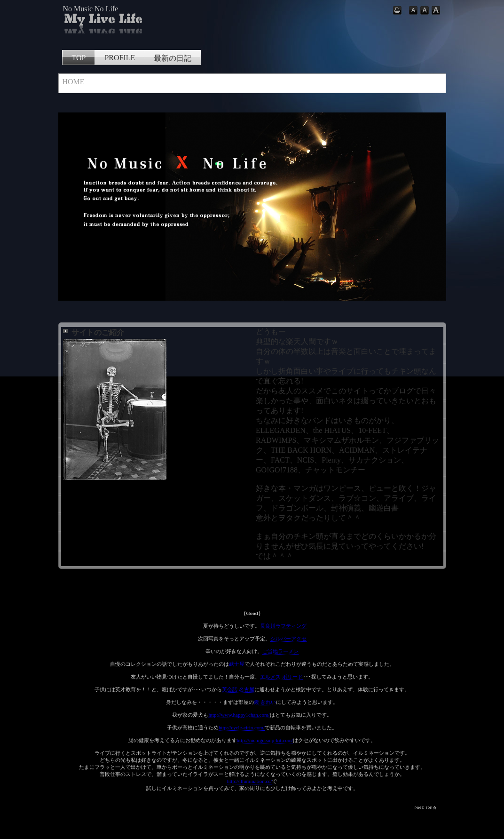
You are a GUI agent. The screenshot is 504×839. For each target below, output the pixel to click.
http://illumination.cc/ (250, 781)
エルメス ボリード (281, 677)
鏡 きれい (265, 702)
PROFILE (120, 58)
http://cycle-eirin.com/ (242, 727)
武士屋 (237, 664)
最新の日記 (173, 58)
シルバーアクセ (288, 639)
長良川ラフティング (283, 626)
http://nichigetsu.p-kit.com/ (265, 740)
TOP (79, 58)
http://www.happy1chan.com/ (239, 715)
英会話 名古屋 (238, 689)
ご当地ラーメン (280, 651)
